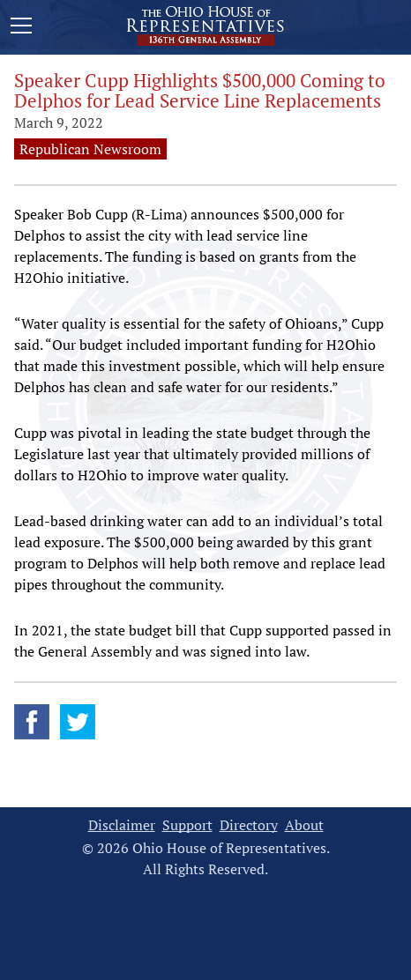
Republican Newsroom (90, 149)
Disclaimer (122, 825)
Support (187, 825)
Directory (249, 825)
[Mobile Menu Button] (21, 28)
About (304, 825)
